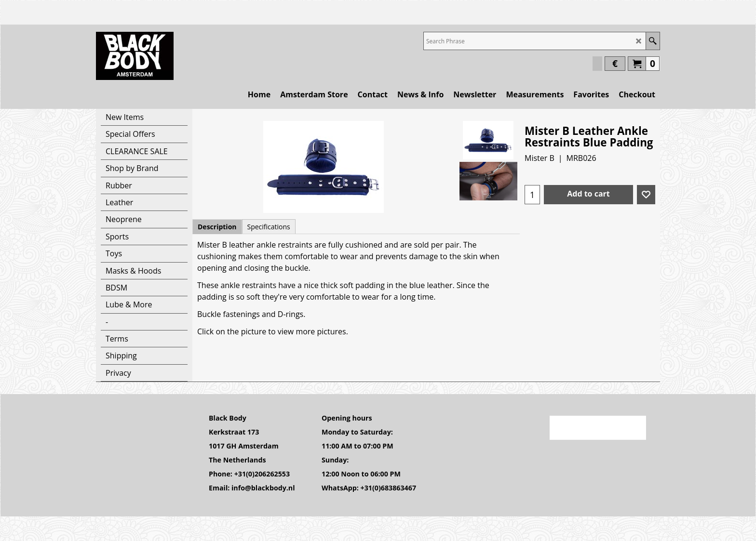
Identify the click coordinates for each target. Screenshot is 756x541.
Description (217, 227)
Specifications (269, 227)
